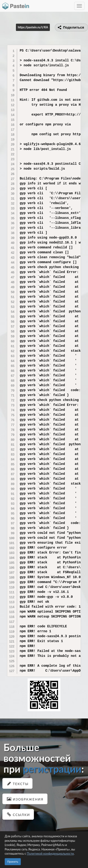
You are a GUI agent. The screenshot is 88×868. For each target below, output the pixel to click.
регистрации (52, 769)
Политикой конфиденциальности (50, 853)
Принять (13, 862)
